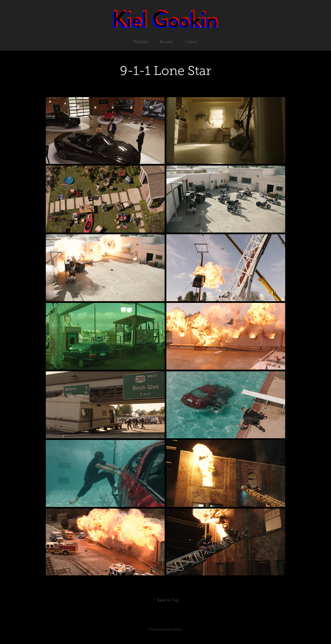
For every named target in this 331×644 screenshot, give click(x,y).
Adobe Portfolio (173, 629)
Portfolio (141, 42)
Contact (191, 42)
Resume (166, 42)
